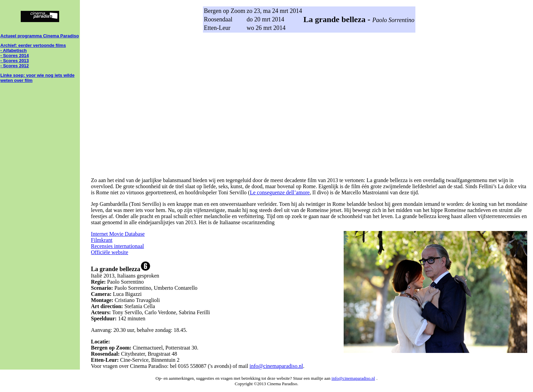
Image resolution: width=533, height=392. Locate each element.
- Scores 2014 (15, 56)
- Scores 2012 (15, 66)
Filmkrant (102, 240)
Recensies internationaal (118, 246)
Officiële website (110, 252)
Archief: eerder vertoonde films (33, 45)
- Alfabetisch (14, 50)
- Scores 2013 (15, 61)
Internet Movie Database (118, 234)
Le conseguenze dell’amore (280, 192)
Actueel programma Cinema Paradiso (40, 36)
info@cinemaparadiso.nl (276, 366)
